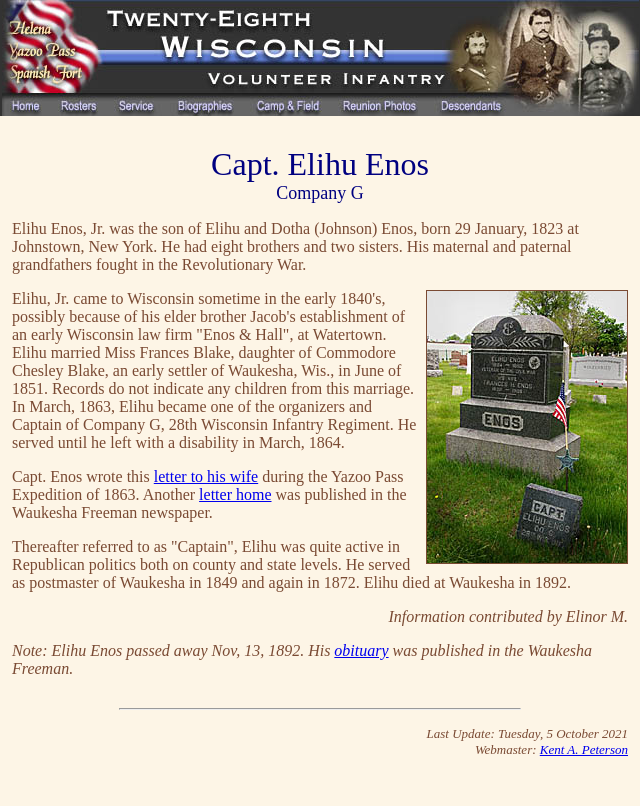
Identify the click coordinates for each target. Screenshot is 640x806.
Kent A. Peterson (584, 749)
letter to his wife (206, 476)
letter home (235, 494)
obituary (361, 650)
